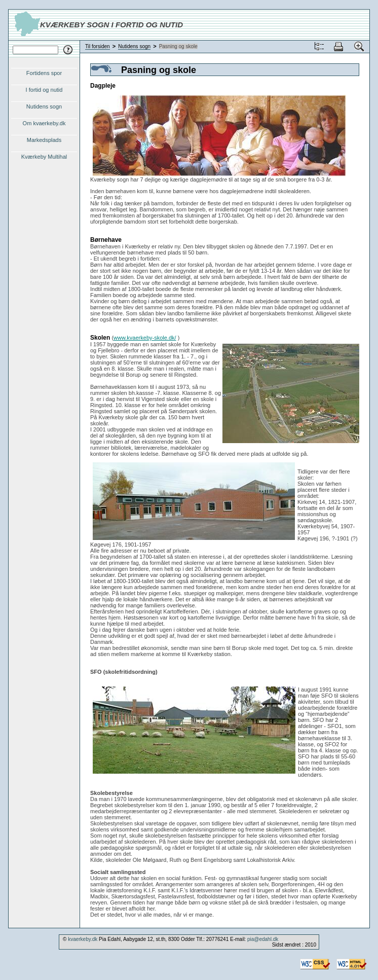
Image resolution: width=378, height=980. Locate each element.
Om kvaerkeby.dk (44, 123)
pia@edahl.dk (263, 939)
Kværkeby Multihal (44, 157)
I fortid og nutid (44, 90)
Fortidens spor (44, 73)
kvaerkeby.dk (83, 939)
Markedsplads (44, 140)
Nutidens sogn (44, 106)
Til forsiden (98, 46)
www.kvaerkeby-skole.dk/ (145, 338)
